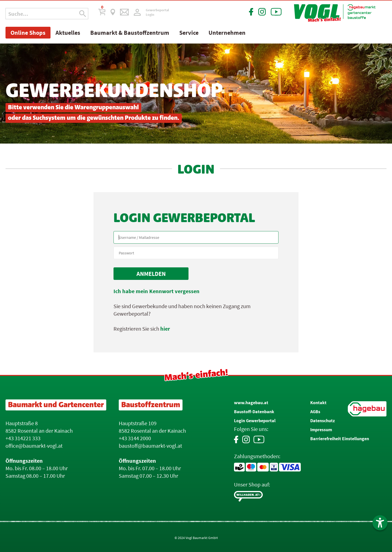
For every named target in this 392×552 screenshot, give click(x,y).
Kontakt (318, 403)
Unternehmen (227, 33)
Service (189, 33)
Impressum (321, 430)
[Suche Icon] (83, 14)
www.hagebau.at (251, 403)
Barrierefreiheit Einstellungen (340, 439)
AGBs (315, 412)
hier (165, 329)
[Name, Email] (196, 237)
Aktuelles (68, 33)
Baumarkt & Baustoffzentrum (130, 33)
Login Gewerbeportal (255, 421)
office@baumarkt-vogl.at (34, 446)
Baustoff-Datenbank (254, 412)
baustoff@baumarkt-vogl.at (150, 446)
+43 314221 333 (23, 438)
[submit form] (151, 274)
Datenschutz (322, 421)
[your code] (196, 253)
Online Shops (28, 33)
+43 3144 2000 (135, 438)
